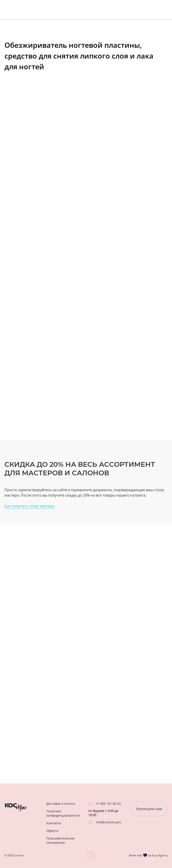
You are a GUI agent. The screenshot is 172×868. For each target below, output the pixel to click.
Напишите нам (149, 809)
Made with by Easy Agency (148, 855)
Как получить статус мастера (29, 506)
